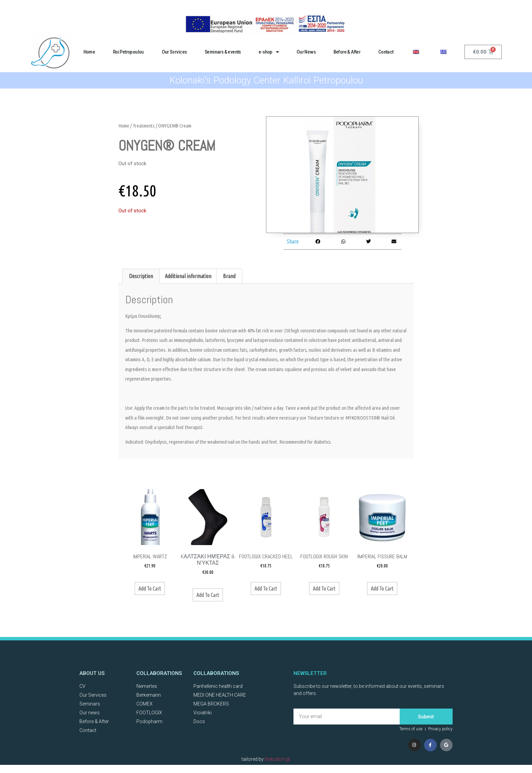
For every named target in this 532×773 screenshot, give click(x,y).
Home (89, 52)
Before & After (347, 52)
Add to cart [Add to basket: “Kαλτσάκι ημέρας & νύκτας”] (208, 595)
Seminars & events (223, 52)
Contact (386, 52)
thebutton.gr (278, 761)
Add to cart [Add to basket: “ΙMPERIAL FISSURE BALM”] (382, 588)
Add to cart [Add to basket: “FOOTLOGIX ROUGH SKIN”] (324, 588)
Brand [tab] (229, 276)
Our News (306, 52)
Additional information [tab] (188, 276)
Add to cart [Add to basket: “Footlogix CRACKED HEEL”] (266, 588)
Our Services (174, 52)
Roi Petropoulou (128, 52)
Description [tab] (141, 276)
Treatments (144, 126)
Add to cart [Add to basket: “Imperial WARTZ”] (150, 588)
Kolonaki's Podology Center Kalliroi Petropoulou (266, 80)
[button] (318, 242)
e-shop (269, 52)
